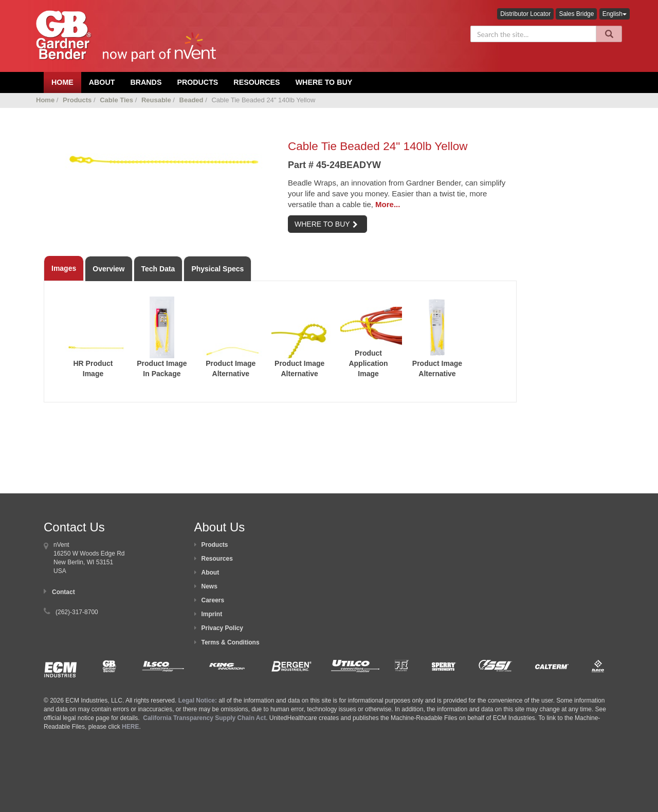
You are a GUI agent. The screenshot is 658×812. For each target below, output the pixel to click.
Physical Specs (217, 269)
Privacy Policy (222, 628)
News (209, 586)
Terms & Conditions (231, 642)
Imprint (212, 614)
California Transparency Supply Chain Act (204, 718)
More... (388, 204)
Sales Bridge (576, 14)
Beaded (191, 100)
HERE (130, 727)
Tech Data (158, 269)
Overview (108, 269)
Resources (257, 82)
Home (45, 100)
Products (197, 82)
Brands (146, 82)
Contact (63, 592)
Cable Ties (116, 100)
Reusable (156, 100)
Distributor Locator (525, 14)
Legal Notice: (199, 700)
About (211, 573)
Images (64, 268)
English (615, 14)
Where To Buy (324, 82)
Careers (213, 600)
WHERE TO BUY (326, 224)
